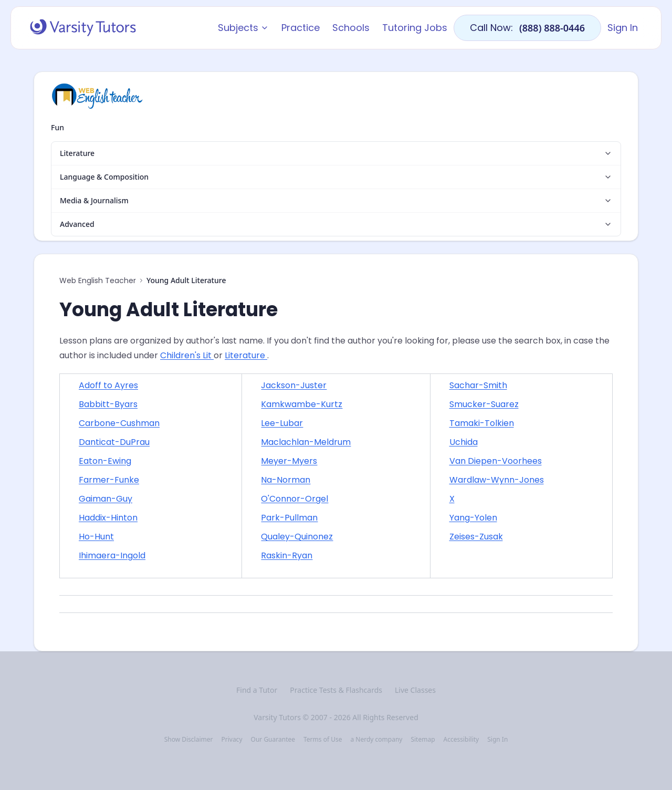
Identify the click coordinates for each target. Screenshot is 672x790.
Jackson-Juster (294, 385)
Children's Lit (187, 355)
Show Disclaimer (189, 740)
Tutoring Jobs (415, 28)
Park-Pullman (289, 518)
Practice (301, 28)
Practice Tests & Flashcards (336, 690)
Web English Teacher (98, 280)
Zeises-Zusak (476, 537)
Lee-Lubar (282, 423)
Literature (246, 355)
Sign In (623, 28)
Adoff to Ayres (108, 385)
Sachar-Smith (478, 385)
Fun (57, 127)
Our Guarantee (273, 740)
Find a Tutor (257, 690)
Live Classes (415, 690)
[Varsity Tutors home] (83, 28)
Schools (351, 28)
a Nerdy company (376, 740)
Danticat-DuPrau (114, 442)
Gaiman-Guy (106, 499)
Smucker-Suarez (484, 404)
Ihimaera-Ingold (112, 555)
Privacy (232, 740)
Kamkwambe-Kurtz (302, 404)
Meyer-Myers (289, 461)
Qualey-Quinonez (297, 537)
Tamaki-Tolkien (482, 423)
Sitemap (423, 740)
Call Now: (527, 28)
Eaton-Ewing (105, 461)
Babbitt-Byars (108, 404)
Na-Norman (286, 480)
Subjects (243, 28)
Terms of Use (323, 740)
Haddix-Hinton (108, 518)
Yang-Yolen (473, 518)
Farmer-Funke (109, 480)
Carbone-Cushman (119, 423)
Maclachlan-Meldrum (306, 442)
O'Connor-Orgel (295, 499)
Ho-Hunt (96, 537)
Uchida (464, 442)
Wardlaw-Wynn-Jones (497, 480)
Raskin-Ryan (287, 555)
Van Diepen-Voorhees (496, 461)
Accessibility (461, 740)
